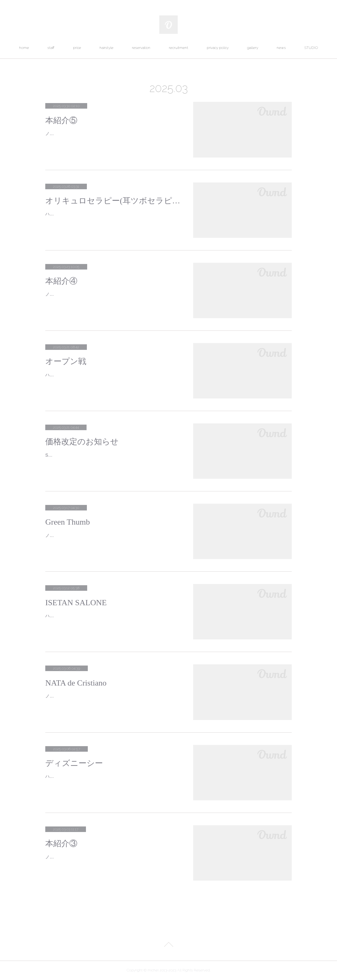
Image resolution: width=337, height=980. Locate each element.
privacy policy (218, 48)
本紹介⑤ (61, 120)
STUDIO (311, 48)
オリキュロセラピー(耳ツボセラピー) (113, 201)
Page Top (168, 946)
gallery (253, 48)
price (77, 48)
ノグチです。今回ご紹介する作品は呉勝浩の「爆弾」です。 (104, 294)
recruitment (179, 48)
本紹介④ (61, 281)
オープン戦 (66, 361)
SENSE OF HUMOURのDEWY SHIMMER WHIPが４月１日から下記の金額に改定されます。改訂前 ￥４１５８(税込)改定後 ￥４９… (112, 459)
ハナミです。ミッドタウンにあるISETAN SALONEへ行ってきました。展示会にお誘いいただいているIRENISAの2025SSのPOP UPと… (113, 620)
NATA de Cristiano (76, 683)
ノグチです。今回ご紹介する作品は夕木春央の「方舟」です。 (106, 134)
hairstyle (106, 48)
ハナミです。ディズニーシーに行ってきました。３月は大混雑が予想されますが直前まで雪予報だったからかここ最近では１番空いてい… (112, 780)
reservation (141, 48)
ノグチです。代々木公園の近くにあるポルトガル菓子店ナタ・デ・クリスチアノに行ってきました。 (112, 700)
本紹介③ (61, 844)
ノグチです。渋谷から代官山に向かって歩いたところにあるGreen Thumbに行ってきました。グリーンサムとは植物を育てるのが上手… (112, 539)
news (281, 48)
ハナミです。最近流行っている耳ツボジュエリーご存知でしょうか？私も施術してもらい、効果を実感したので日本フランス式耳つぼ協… (112, 218)
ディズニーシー (74, 763)
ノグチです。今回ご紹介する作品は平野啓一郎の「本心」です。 (108, 857)
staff (51, 48)
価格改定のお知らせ (82, 442)
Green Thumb (68, 522)
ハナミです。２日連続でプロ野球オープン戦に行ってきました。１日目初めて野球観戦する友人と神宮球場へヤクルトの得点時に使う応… (112, 379)
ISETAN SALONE (76, 603)
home (24, 48)
